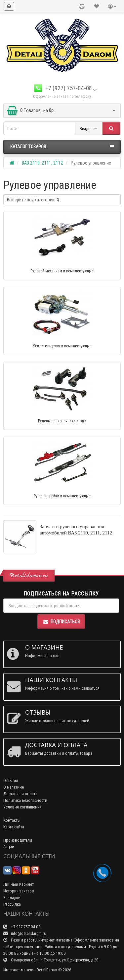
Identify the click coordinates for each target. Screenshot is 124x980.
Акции (9, 847)
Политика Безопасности (25, 800)
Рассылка (12, 904)
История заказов (19, 891)
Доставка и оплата (20, 794)
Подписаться (61, 622)
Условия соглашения (22, 807)
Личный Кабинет (19, 884)
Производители (18, 840)
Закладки (12, 898)
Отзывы (11, 780)
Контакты (12, 820)
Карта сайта (14, 827)
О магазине (14, 787)
